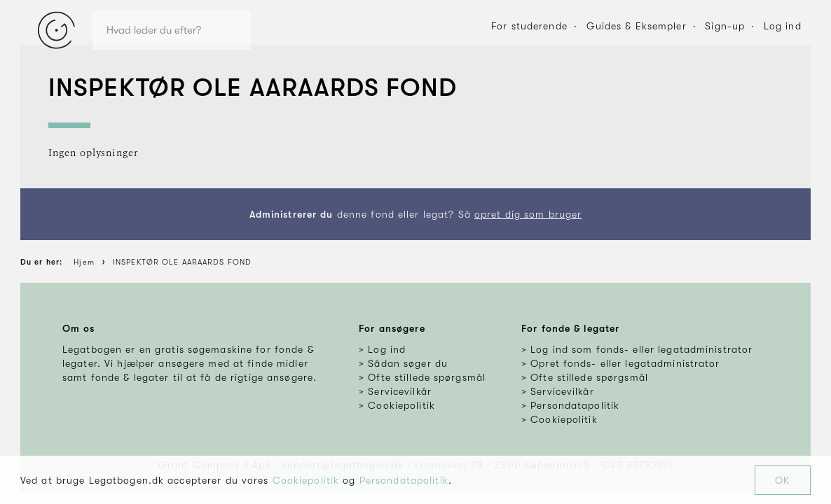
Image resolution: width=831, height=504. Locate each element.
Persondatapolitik (404, 480)
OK (782, 480)
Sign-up (725, 26)
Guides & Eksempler (637, 26)
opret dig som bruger (528, 214)
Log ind (783, 26)
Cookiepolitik (306, 480)
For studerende (529, 26)
